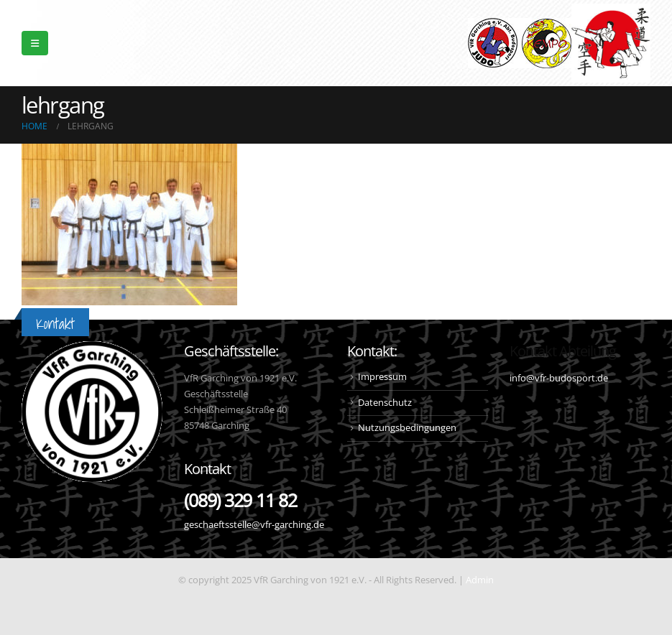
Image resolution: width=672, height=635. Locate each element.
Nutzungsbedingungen (407, 428)
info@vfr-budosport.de (559, 378)
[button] (35, 43)
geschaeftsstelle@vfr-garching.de (254, 525)
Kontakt (55, 324)
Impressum (382, 377)
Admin (480, 580)
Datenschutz (385, 403)
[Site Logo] (611, 43)
